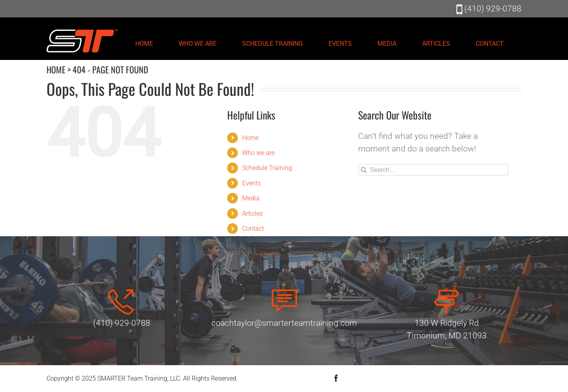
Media (251, 198)
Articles (252, 214)
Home (250, 138)
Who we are (258, 153)
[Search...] (433, 170)
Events (251, 183)
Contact (253, 229)
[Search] (364, 170)
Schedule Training (267, 168)
